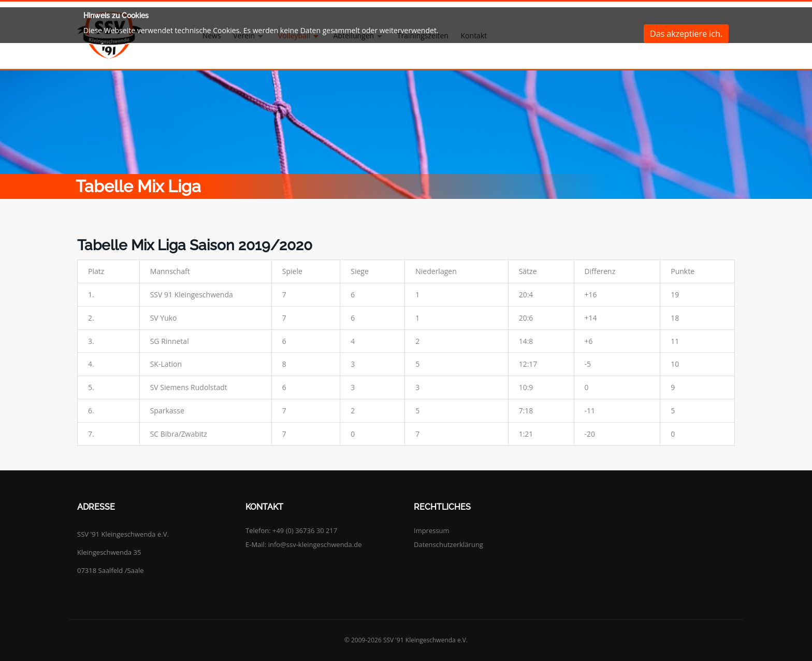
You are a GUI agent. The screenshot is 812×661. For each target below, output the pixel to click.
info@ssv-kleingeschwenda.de (315, 544)
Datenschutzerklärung (448, 544)
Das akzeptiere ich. (686, 34)
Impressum (432, 530)
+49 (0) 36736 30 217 (305, 530)
